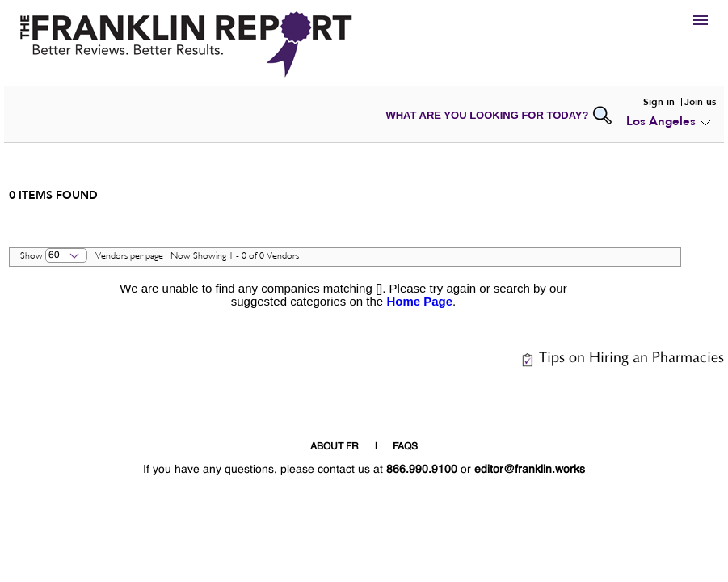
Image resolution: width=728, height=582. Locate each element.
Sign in (659, 102)
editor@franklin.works (530, 470)
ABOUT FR (335, 447)
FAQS (405, 447)
